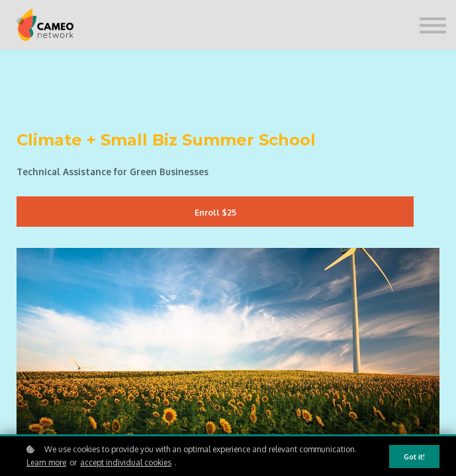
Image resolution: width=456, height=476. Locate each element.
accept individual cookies (126, 462)
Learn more (46, 462)
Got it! (414, 456)
